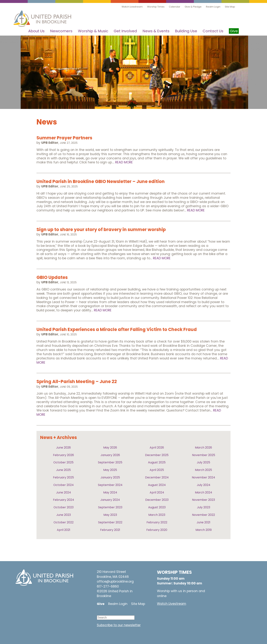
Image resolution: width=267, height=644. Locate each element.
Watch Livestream (132, 7)
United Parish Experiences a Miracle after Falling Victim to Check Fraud (117, 329)
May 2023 (110, 515)
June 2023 (64, 515)
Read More (124, 162)
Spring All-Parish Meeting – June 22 (77, 382)
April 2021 (64, 530)
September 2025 (110, 462)
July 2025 (203, 462)
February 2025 (63, 477)
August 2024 (157, 485)
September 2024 (110, 485)
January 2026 (110, 455)
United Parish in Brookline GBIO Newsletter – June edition (101, 181)
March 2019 (204, 530)
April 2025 (157, 470)
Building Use (186, 31)
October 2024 (64, 485)
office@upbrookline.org (115, 581)
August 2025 (157, 462)
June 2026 (63, 448)
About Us (36, 31)
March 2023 (157, 515)
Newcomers (61, 31)
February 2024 (64, 500)
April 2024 (157, 492)
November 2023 (203, 500)
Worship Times (156, 7)
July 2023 (204, 507)
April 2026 (157, 448)
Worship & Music (93, 31)
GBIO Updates (52, 277)
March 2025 (203, 470)
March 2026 (203, 448)
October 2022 (64, 522)
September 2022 (110, 522)
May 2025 (110, 470)
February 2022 (157, 522)
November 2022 (203, 515)
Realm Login (213, 7)
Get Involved (125, 31)
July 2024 (204, 485)
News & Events (156, 31)
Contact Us (213, 31)
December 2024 (157, 477)
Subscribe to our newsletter (119, 625)
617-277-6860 (108, 586)
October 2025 (63, 462)
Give (101, 604)
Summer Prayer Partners (64, 138)
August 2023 (157, 507)
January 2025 (110, 477)
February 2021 (110, 530)
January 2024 (110, 500)
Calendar (175, 7)
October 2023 (64, 507)
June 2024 (64, 492)
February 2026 (63, 455)
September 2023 (110, 507)
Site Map (230, 7)
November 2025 (204, 455)
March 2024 (204, 492)
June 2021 (203, 522)
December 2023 (157, 500)
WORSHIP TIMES (174, 572)
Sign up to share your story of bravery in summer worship (101, 229)
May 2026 (110, 448)
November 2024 (203, 477)
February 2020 (157, 530)
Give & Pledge (193, 7)
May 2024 (110, 492)
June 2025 (63, 470)
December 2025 (157, 455)
